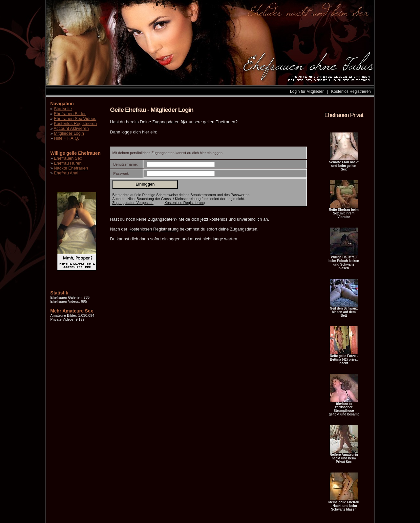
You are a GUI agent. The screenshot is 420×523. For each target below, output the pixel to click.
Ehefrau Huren (68, 163)
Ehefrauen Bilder (70, 114)
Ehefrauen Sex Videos (75, 119)
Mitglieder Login (69, 133)
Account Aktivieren (71, 128)
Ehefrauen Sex (68, 158)
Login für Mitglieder (307, 91)
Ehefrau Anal (66, 173)
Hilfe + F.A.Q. (66, 138)
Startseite (63, 109)
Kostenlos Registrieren (351, 91)
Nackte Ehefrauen (71, 168)
